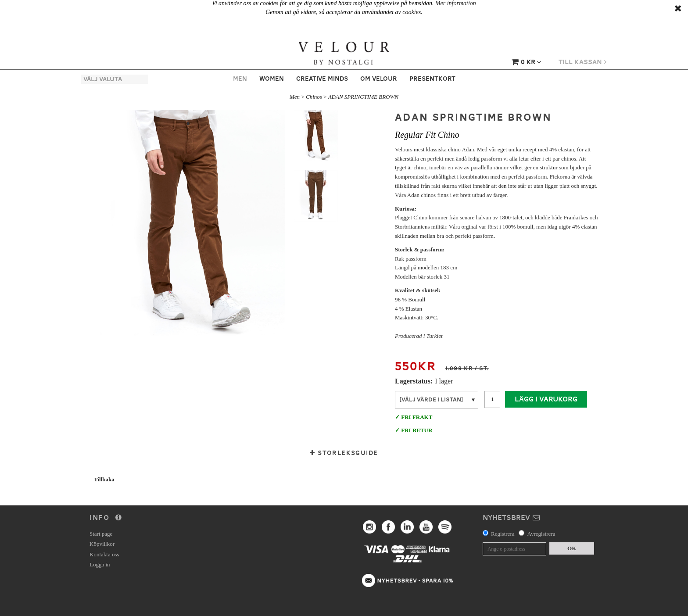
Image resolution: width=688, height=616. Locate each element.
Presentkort (432, 79)
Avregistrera (541, 534)
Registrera (503, 534)
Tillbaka (104, 479)
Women (272, 79)
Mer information (456, 3)
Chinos (314, 97)
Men (240, 79)
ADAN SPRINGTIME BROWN (363, 97)
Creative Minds (322, 79)
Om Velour (379, 79)
